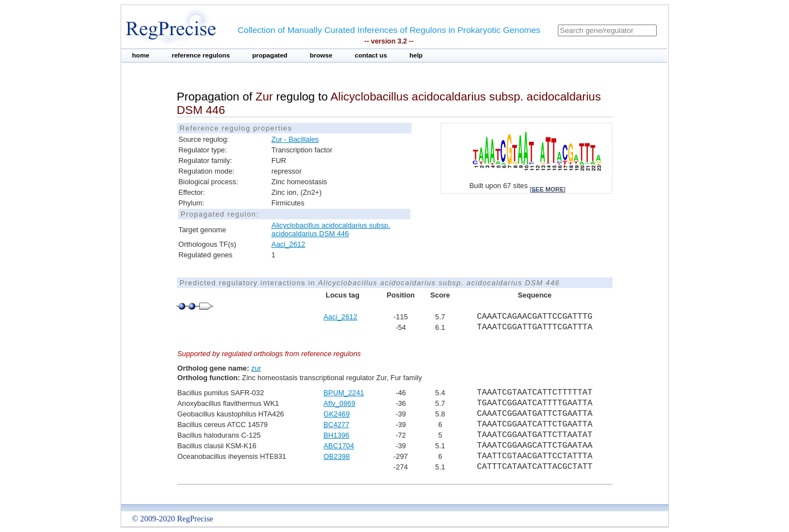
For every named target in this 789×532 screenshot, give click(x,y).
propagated (270, 55)
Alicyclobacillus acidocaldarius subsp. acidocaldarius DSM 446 (331, 229)
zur (256, 368)
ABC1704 (339, 446)
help (416, 55)
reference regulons (200, 55)
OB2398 (336, 456)
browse (321, 55)
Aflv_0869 (339, 403)
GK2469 (336, 414)
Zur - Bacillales (295, 139)
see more (548, 189)
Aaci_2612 (288, 244)
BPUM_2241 (344, 393)
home (141, 55)
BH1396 (336, 435)
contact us (371, 55)
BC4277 (336, 425)
